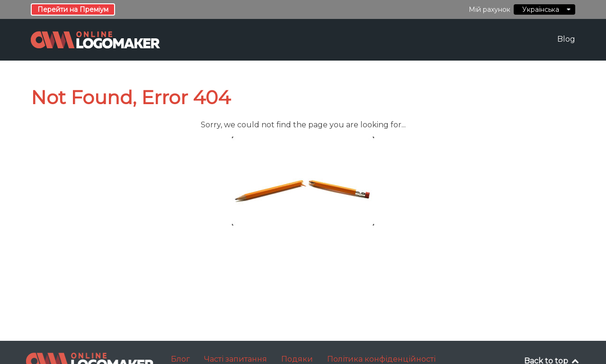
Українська (544, 9)
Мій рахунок (490, 9)
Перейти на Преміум (73, 9)
